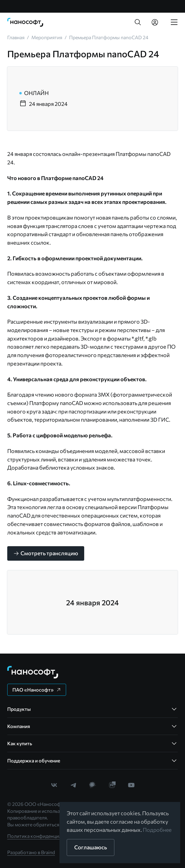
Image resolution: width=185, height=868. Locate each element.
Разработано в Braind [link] (31, 852)
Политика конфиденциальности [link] (43, 836)
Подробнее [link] (158, 830)
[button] (138, 22)
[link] (25, 22)
